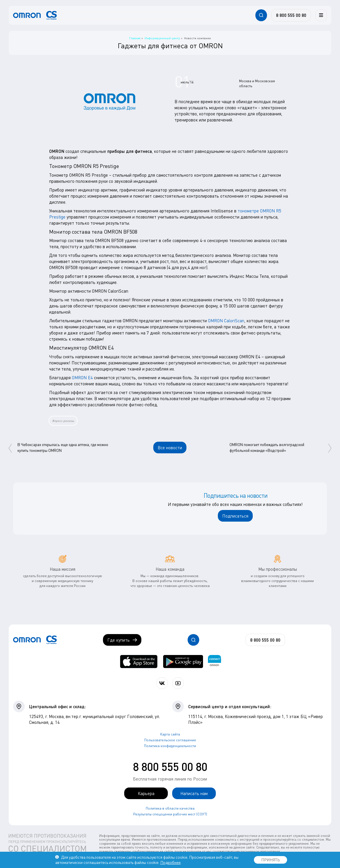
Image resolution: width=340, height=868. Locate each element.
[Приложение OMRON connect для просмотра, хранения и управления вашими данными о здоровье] (214, 662)
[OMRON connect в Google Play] (183, 662)
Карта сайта (170, 734)
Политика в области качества (170, 808)
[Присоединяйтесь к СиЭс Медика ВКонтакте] (162, 683)
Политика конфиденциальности (170, 746)
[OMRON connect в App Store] (139, 662)
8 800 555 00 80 (170, 767)
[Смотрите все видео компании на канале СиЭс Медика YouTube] (178, 683)
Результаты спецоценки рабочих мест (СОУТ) (170, 814)
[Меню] (321, 15)
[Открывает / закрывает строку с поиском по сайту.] (261, 15)
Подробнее (170, 862)
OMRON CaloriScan (226, 321)
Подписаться (235, 516)
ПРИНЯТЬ (270, 860)
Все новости (170, 448)
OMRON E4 (82, 377)
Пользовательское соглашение (170, 740)
